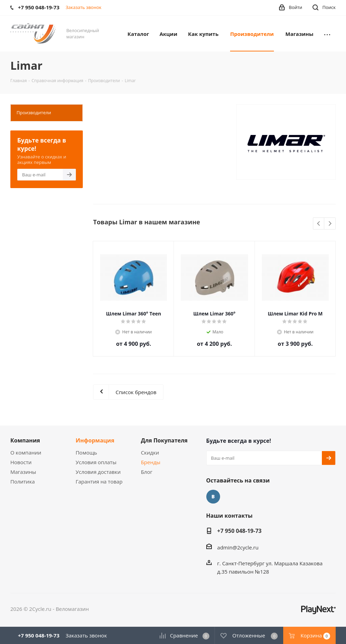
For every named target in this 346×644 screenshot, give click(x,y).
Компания (25, 440)
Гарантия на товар (99, 481)
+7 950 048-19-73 (240, 531)
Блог (146, 472)
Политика (23, 481)
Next (330, 224)
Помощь (86, 452)
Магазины (23, 472)
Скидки (150, 452)
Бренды (150, 462)
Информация (95, 440)
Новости (21, 462)
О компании (26, 452)
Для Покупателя (164, 440)
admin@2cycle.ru (238, 547)
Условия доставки (98, 472)
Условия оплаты (96, 462)
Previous (319, 224)
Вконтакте (213, 497)
